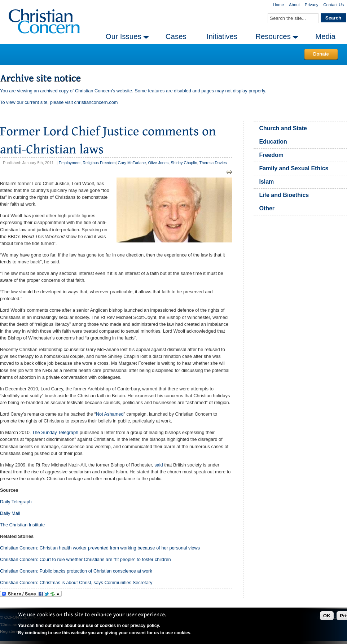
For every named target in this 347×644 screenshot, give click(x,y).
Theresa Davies (213, 163)
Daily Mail (10, 513)
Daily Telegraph (16, 502)
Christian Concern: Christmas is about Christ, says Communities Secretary (76, 582)
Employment (70, 163)
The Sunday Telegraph (55, 432)
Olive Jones (158, 163)
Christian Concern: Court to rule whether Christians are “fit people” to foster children (85, 559)
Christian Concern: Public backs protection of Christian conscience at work (76, 571)
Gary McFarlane (132, 163)
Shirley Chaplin (184, 163)
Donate (321, 54)
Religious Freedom (99, 163)
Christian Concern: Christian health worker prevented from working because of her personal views (100, 548)
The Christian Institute (22, 525)
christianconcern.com (96, 102)
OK (327, 616)
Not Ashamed (110, 414)
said (159, 465)
